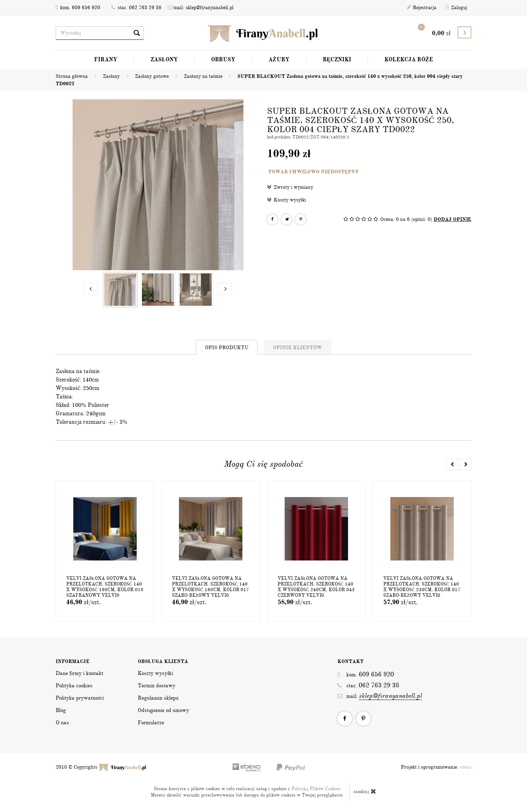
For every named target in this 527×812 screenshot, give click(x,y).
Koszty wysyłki (287, 200)
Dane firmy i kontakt (79, 673)
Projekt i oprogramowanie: (436, 767)
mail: (380, 696)
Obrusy (223, 60)
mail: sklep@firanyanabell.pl (201, 8)
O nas (62, 723)
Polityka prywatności (80, 698)
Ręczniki (337, 60)
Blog (61, 710)
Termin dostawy (157, 686)
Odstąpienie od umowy (163, 710)
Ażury (279, 60)
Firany (106, 60)
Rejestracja (422, 8)
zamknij (365, 791)
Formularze (151, 723)
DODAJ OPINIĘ (452, 219)
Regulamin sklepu (158, 698)
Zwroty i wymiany (290, 187)
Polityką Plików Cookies (316, 789)
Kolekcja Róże (409, 60)
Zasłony (164, 60)
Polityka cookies (74, 686)
